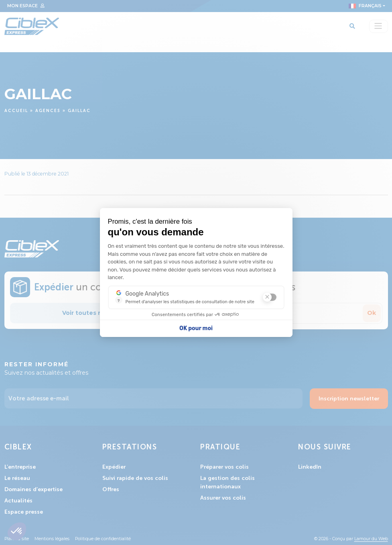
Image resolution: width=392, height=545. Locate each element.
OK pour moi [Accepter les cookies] (196, 328)
